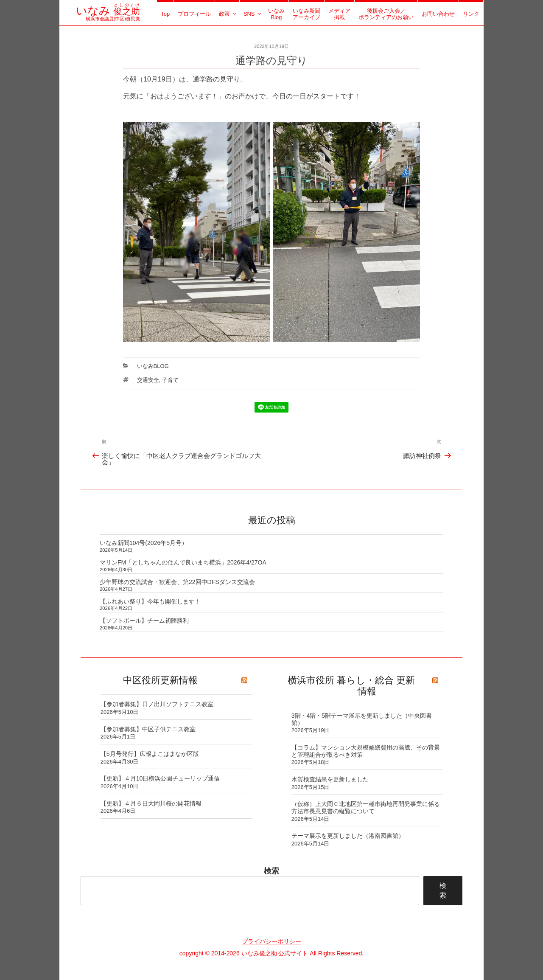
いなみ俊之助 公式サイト (275, 953)
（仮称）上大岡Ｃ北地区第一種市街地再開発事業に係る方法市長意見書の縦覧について (366, 807)
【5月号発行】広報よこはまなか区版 (150, 754)
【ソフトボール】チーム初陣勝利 (144, 621)
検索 (271, 871)
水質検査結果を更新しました (330, 779)
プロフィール (194, 14)
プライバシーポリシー (271, 941)
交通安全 (148, 380)
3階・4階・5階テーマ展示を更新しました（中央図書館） (362, 719)
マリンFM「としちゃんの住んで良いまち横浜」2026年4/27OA (183, 562)
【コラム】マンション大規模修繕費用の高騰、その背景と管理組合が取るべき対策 (366, 751)
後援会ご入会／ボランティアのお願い (386, 14)
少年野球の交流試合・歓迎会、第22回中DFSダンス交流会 (177, 582)
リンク (471, 14)
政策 (228, 14)
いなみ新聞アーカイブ (306, 14)
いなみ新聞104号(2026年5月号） (144, 543)
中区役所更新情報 (160, 680)
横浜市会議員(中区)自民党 (108, 16)
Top (165, 14)
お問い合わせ (438, 14)
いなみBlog (276, 14)
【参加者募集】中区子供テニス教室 (148, 729)
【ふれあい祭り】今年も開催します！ (150, 601)
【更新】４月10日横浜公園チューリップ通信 (160, 778)
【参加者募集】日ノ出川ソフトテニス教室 (157, 704)
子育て (170, 380)
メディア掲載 (339, 14)
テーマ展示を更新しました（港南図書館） (348, 836)
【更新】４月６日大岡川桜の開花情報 (151, 803)
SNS (253, 14)
